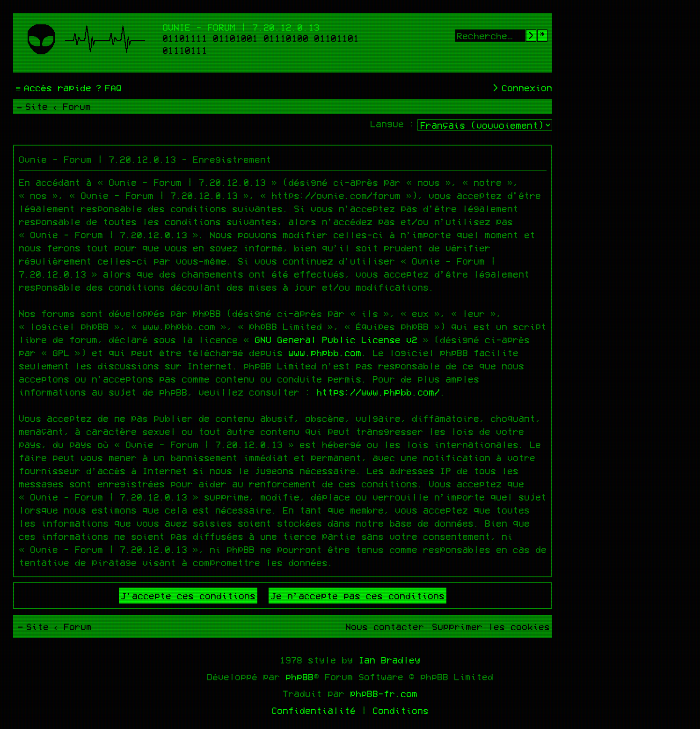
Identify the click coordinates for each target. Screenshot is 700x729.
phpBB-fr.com (384, 693)
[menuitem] (108, 88)
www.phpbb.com (325, 353)
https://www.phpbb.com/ (378, 392)
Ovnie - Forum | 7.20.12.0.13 (241, 27)
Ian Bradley (389, 660)
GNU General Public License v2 (336, 339)
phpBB (299, 677)
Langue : (393, 124)
